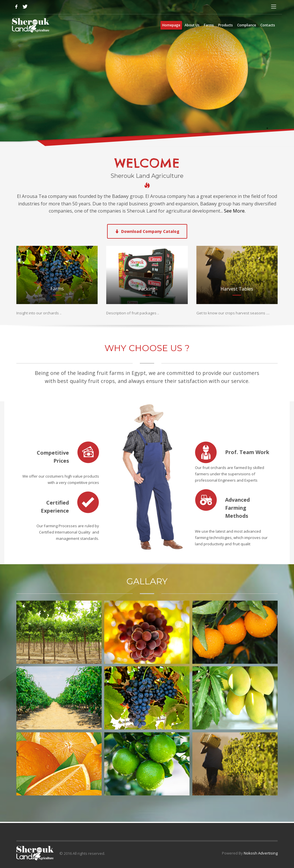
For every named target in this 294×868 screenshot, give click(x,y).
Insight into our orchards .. (39, 313)
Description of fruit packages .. (133, 313)
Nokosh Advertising (261, 853)
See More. (234, 211)
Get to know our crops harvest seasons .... (233, 313)
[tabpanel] (147, 73)
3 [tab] (284, 137)
